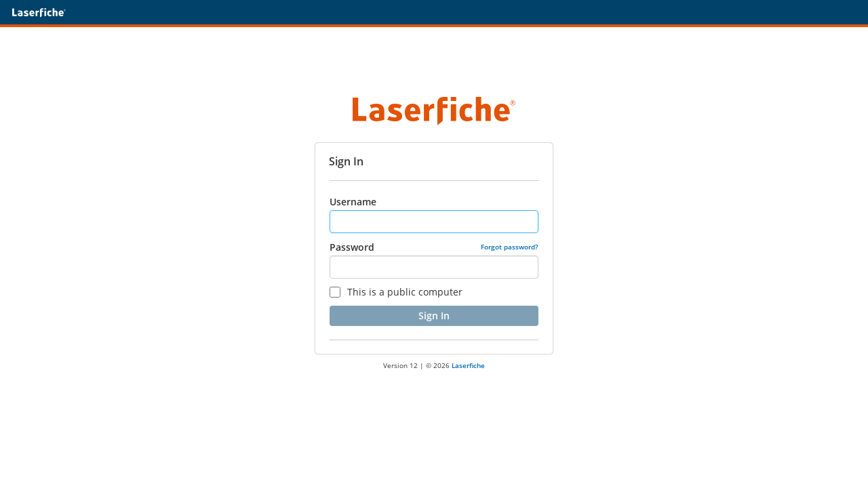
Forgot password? (510, 247)
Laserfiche (468, 365)
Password (352, 247)
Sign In (434, 316)
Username (353, 202)
